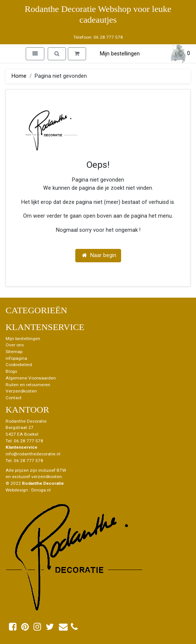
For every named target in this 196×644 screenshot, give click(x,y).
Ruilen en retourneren (28, 385)
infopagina (16, 358)
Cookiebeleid (19, 365)
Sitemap (14, 352)
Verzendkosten (21, 391)
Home (19, 76)
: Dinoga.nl (40, 490)
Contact (14, 398)
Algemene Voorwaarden (31, 378)
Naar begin (99, 255)
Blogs (11, 371)
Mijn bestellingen (120, 54)
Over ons (15, 345)
